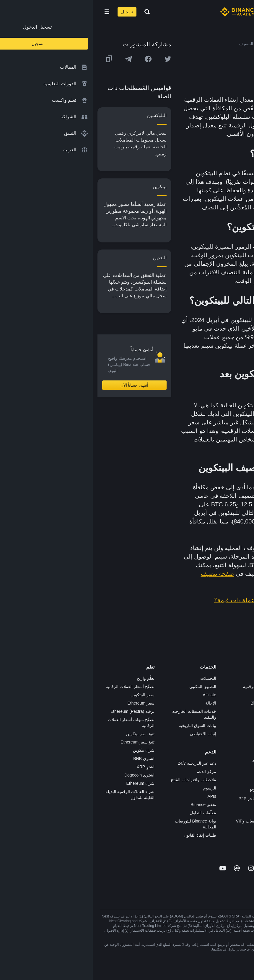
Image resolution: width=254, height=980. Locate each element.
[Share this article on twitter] (75, 59)
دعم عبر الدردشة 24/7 (104, 763)
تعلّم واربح (53, 678)
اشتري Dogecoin (47, 775)
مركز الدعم (114, 771)
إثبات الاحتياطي (110, 734)
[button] (14, 12)
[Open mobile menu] (14, 12)
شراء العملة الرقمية (168, 687)
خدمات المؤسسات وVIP (164, 821)
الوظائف (240, 687)
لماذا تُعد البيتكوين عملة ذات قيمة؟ (165, 600)
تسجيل (34, 12)
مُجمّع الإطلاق (174, 728)
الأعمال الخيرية (172, 761)
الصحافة (240, 711)
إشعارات (239, 777)
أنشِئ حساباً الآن (42, 385)
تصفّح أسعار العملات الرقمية (37, 687)
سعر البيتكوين (50, 695)
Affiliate (117, 695)
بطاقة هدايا (176, 720)
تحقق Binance (111, 805)
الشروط (240, 728)
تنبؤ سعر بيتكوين (48, 734)
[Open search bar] (53, 12)
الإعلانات (240, 695)
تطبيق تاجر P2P (171, 790)
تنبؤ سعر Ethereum (45, 742)
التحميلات (115, 678)
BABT (180, 744)
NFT (181, 736)
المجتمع (240, 761)
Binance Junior (171, 703)
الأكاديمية (177, 711)
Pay (182, 695)
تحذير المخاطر (235, 769)
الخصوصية (238, 736)
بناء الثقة (240, 744)
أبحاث (180, 753)
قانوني (241, 720)
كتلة (196, 182)
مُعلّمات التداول (110, 813)
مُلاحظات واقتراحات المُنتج (101, 780)
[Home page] (146, 12)
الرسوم (117, 788)
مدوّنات (241, 753)
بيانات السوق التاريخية (105, 725)
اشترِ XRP (53, 767)
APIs (119, 796)
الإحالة (118, 703)
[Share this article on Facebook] (56, 59)
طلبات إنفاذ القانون (107, 835)
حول (243, 678)
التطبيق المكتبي (110, 687)
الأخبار (242, 703)
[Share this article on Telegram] (36, 59)
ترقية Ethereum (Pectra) (40, 711)
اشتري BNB (51, 759)
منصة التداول (174, 678)
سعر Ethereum (48, 703)
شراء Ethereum (48, 783)
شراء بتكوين (51, 750)
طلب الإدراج (175, 813)
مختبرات (178, 829)
